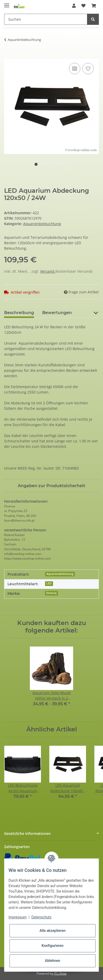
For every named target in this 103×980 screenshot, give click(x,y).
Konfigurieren (52, 946)
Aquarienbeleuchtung (42, 224)
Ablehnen (52, 961)
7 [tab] (67, 164)
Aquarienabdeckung (60, 574)
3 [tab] (46, 164)
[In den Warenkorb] (8, 56)
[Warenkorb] (94, 6)
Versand (48, 271)
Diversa (51, 593)
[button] (74, 6)
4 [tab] (51, 164)
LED (49, 583)
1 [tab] (36, 164)
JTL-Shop (60, 973)
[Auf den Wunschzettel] (88, 69)
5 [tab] (57, 164)
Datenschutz (41, 917)
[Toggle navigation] (7, 3)
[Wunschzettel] (83, 6)
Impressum (18, 917)
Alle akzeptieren (52, 931)
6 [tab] (62, 164)
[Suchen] (46, 19)
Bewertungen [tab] (57, 313)
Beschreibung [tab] (19, 313)
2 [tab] (41, 164)
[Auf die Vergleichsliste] (75, 69)
